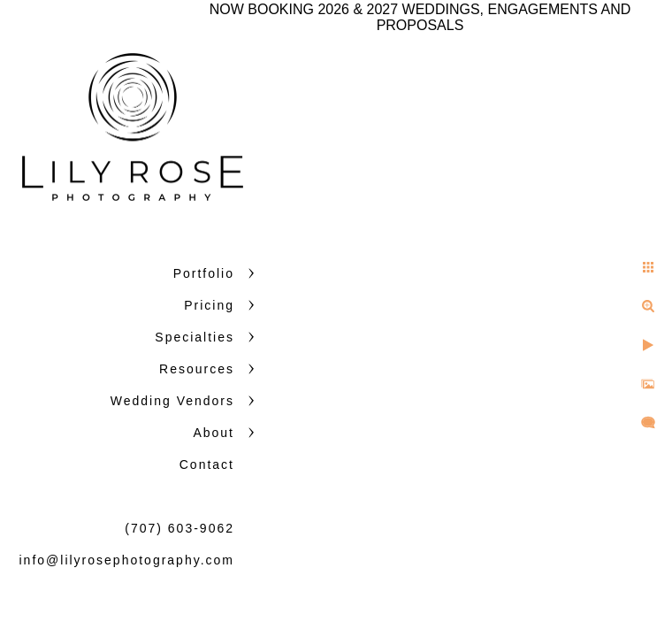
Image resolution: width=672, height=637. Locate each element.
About (214, 433)
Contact (207, 464)
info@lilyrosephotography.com (127, 560)
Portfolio (204, 273)
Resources (197, 369)
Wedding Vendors (172, 401)
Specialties (195, 337)
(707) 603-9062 (179, 528)
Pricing (209, 305)
